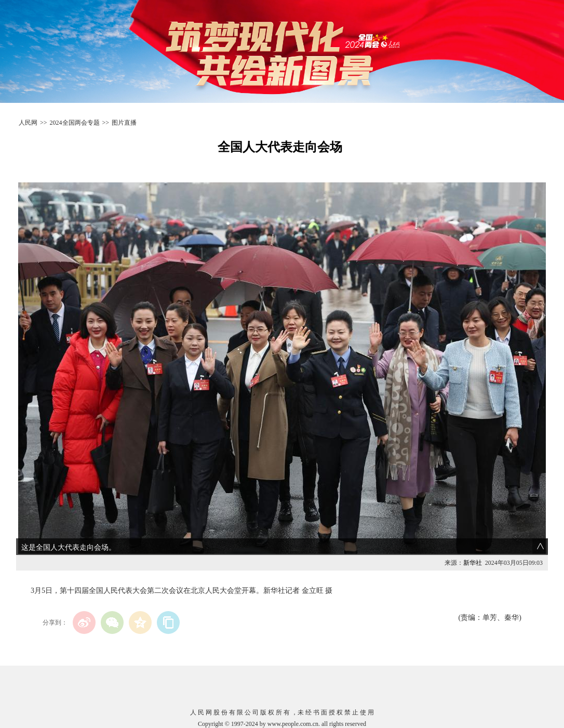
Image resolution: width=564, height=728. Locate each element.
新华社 (473, 563)
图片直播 (124, 123)
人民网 (28, 123)
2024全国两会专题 (75, 123)
